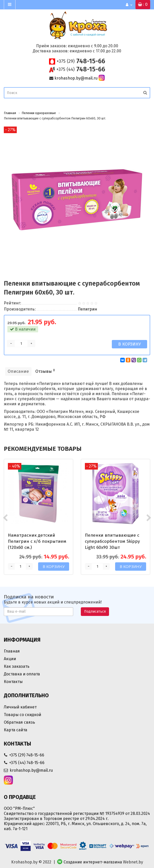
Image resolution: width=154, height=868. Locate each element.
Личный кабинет (20, 707)
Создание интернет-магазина (93, 862)
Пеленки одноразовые (39, 113)
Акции (10, 659)
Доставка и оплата (22, 674)
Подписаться (95, 611)
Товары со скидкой (22, 715)
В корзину (129, 344)
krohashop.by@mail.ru (76, 78)
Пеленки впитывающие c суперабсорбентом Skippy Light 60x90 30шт (112, 541)
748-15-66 (81, 61)
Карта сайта (16, 730)
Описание (18, 371)
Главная (10, 113)
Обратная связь (19, 722)
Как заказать (17, 666)
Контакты (13, 682)
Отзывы (45, 371)
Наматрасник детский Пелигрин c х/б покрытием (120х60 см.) (37, 541)
